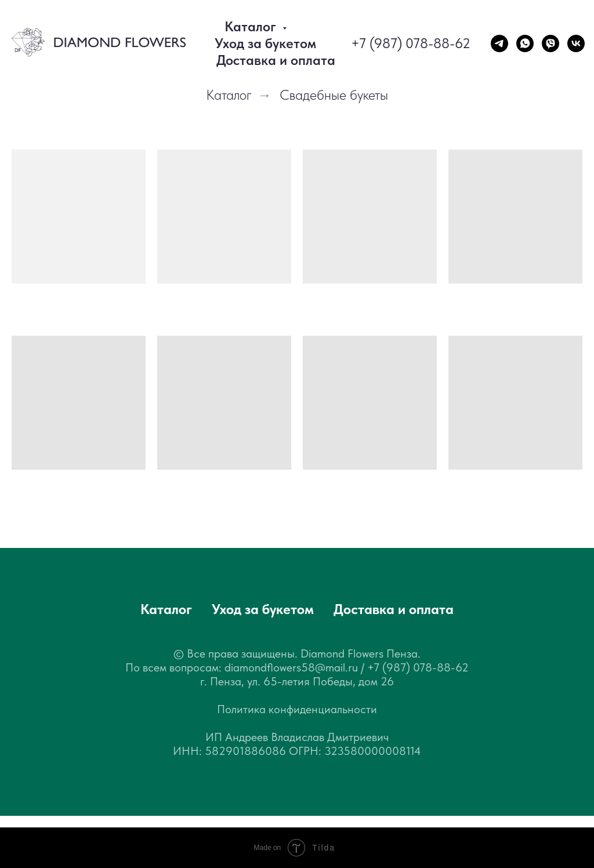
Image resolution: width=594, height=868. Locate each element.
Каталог (229, 95)
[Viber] (550, 43)
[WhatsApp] (525, 43)
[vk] (576, 43)
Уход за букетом (265, 43)
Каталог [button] (252, 26)
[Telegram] (499, 43)
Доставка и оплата (276, 60)
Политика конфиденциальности (297, 709)
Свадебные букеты (334, 95)
